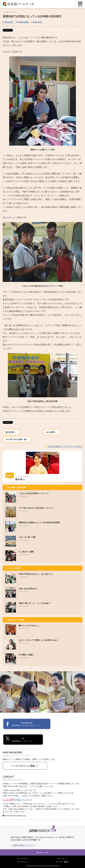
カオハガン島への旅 (27, 537)
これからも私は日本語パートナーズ (34, 493)
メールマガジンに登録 (25, 766)
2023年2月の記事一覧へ (17, 439)
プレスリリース (23, 859)
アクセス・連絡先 (62, 862)
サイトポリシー (23, 862)
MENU (80, 4)
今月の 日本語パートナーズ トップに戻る (65, 446)
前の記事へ (10, 432)
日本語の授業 (23, 22)
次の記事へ (53, 432)
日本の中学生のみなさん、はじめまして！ (36, 574)
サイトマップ (62, 859)
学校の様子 (9, 22)
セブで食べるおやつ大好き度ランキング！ (36, 508)
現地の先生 (37, 22)
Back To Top (42, 852)
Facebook (23, 724)
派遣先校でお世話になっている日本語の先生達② (39, 522)
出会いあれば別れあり (28, 589)
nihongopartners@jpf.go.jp (16, 816)
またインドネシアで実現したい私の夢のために (38, 640)
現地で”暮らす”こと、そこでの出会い (34, 603)
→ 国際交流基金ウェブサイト (23, 845)
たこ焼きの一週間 (26, 552)
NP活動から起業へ (27, 655)
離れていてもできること (29, 625)
